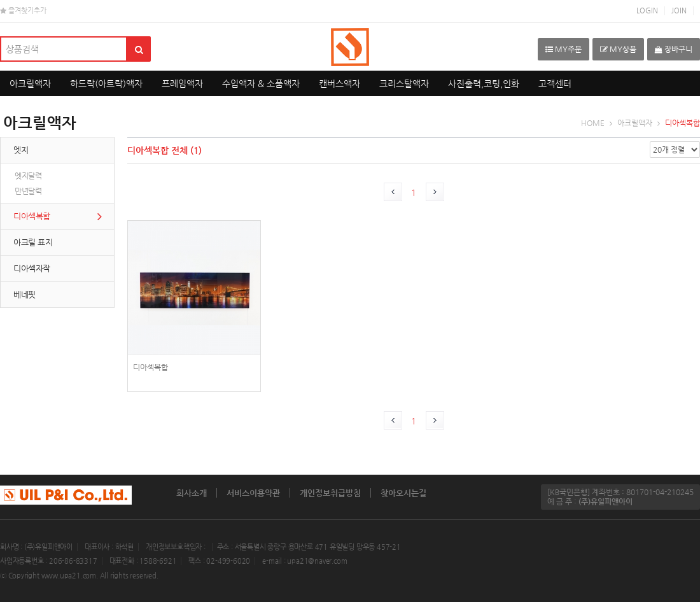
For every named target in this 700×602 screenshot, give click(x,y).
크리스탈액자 (404, 83)
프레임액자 (182, 83)
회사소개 (192, 493)
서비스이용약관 (253, 493)
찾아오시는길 (403, 493)
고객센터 (555, 83)
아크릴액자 (30, 83)
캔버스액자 (339, 83)
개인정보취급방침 (330, 493)
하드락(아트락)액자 (106, 83)
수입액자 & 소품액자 (261, 83)
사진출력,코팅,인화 (484, 83)
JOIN (679, 10)
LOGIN (647, 10)
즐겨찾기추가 (23, 10)
